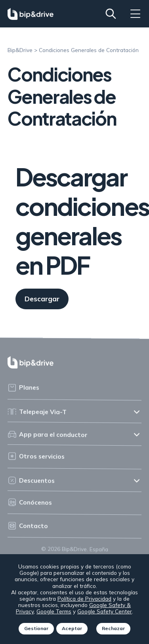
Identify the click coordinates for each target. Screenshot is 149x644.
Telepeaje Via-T (37, 414)
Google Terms (54, 611)
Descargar (42, 299)
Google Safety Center (105, 611)
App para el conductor (48, 437)
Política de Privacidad (84, 598)
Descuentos (31, 483)
